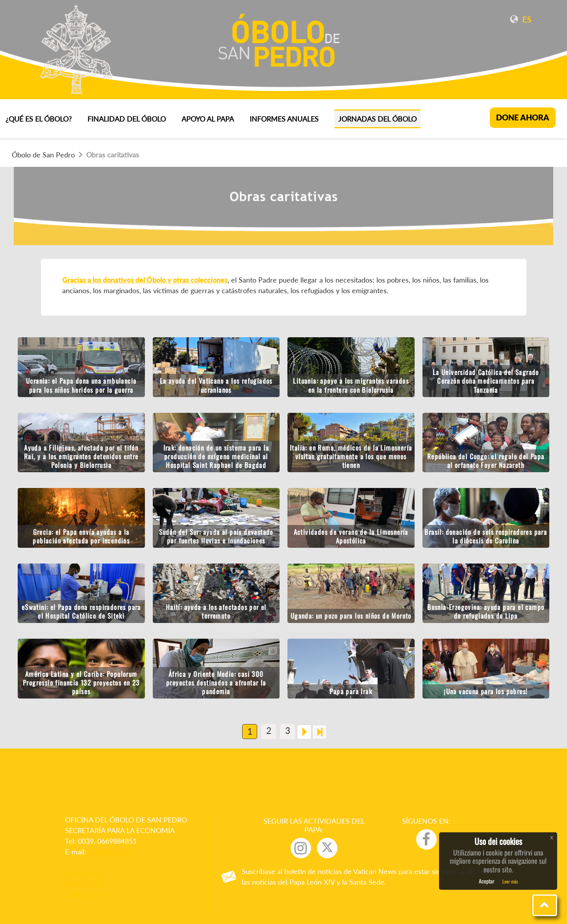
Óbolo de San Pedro (43, 155)
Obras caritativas (109, 155)
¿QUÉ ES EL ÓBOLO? (39, 119)
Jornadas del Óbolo (377, 119)
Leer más (510, 881)
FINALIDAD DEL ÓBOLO (127, 119)
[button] (545, 905)
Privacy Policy (87, 883)
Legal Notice (84, 873)
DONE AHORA (523, 117)
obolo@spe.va (111, 852)
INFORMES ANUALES (284, 119)
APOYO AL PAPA (208, 119)
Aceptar (487, 881)
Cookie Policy (86, 894)
